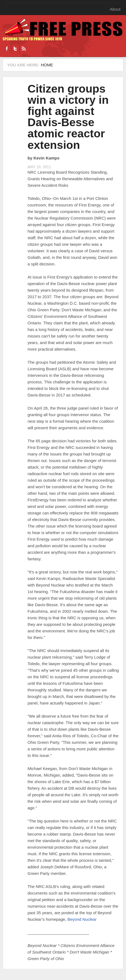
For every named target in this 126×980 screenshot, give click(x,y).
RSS (24, 49)
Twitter (15, 49)
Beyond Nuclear (82, 919)
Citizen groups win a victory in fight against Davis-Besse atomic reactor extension (68, 117)
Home (47, 65)
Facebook (7, 49)
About (115, 9)
